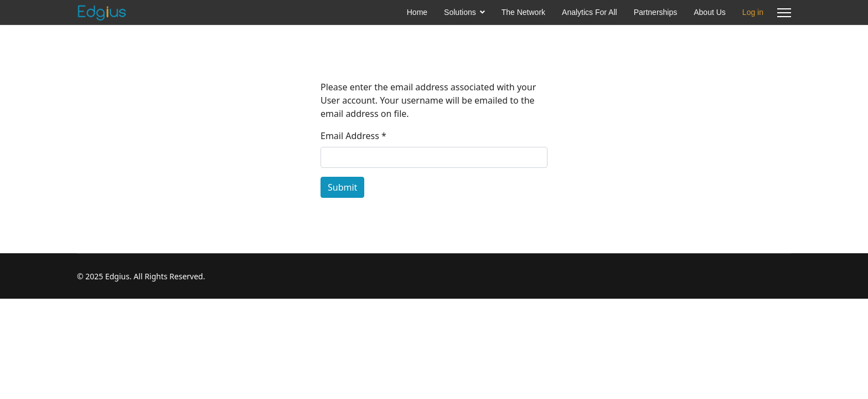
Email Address (353, 136)
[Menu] (784, 12)
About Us (710, 12)
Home (417, 12)
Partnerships (656, 12)
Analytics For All (590, 12)
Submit (342, 187)
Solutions (460, 12)
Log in (753, 12)
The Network (523, 12)
